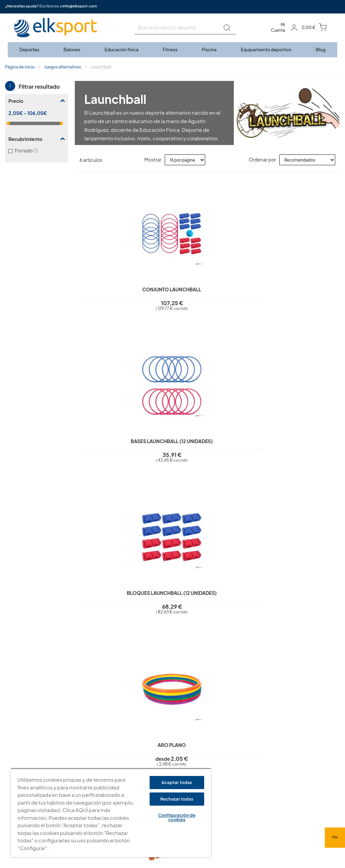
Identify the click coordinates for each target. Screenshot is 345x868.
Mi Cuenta (278, 27)
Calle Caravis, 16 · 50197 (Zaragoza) (254, 764)
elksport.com (231, 754)
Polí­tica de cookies (148, 759)
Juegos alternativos (62, 67)
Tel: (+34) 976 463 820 (240, 787)
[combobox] (185, 28)
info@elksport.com (80, 6)
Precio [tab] (16, 101)
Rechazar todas (177, 799)
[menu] (172, 50)
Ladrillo (108, 431)
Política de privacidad (151, 750)
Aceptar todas (177, 782)
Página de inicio (20, 67)
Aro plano (307, 269)
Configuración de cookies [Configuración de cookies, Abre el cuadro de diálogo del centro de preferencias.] (177, 817)
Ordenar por (262, 160)
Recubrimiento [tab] (25, 139)
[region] (111, 813)
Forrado (34, 150)
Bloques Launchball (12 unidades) (240, 275)
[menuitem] (30, 50)
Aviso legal (140, 740)
